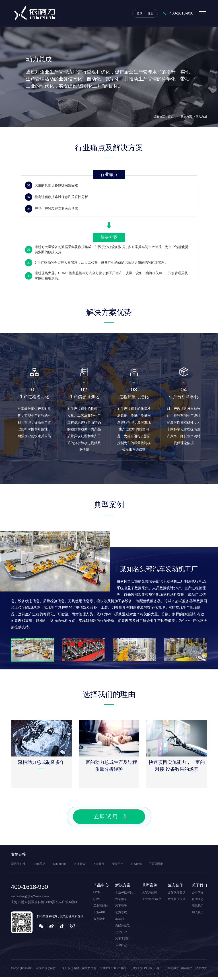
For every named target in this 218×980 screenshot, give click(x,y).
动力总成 (121, 915)
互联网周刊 (157, 867)
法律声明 (172, 971)
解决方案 (186, 116)
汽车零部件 (122, 942)
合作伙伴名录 (177, 895)
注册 (150, 13)
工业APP (99, 915)
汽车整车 (121, 902)
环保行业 (121, 948)
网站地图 (187, 971)
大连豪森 (80, 867)
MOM (97, 895)
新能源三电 (122, 929)
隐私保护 (201, 971)
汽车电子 (121, 909)
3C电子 (120, 922)
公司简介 (198, 895)
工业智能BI (101, 909)
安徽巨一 (118, 867)
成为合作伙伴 (177, 902)
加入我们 (198, 915)
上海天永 (99, 867)
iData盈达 (39, 867)
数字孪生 (99, 922)
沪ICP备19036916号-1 (149, 971)
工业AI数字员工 (125, 895)
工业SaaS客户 (152, 902)
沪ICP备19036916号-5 (115, 971)
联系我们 (198, 909)
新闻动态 (198, 902)
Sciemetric (60, 867)
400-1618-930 (181, 13)
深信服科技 (18, 867)
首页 (171, 116)
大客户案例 (149, 895)
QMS (97, 902)
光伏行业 (121, 935)
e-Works (137, 867)
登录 (140, 13)
